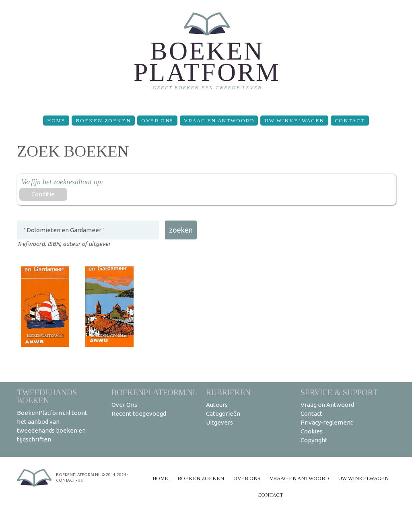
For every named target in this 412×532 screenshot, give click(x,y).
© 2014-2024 (114, 475)
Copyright (314, 440)
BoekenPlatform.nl (154, 392)
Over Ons (157, 121)
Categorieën (223, 413)
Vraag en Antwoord (219, 121)
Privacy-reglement (327, 422)
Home (56, 121)
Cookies (312, 431)
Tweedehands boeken (47, 396)
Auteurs (217, 405)
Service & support (339, 392)
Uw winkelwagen (294, 121)
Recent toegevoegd (139, 413)
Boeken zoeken (103, 121)
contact (65, 480)
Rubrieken (228, 392)
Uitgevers (219, 422)
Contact (350, 121)
